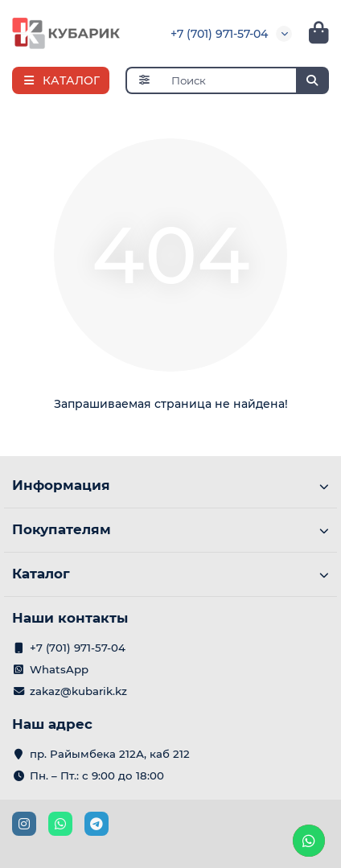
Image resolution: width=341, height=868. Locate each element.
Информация (170, 485)
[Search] (246, 80)
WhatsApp (59, 669)
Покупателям (170, 529)
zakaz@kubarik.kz (78, 691)
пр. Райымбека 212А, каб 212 (110, 754)
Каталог (170, 574)
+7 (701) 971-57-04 (219, 34)
